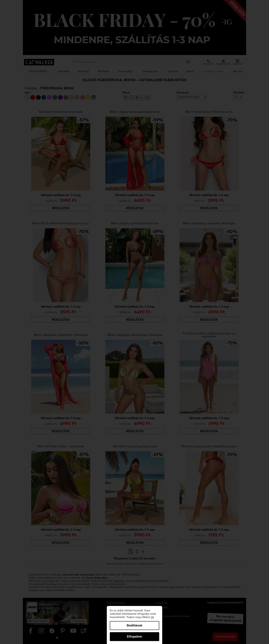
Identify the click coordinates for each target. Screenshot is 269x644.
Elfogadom (135, 637)
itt (152, 617)
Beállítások (134, 625)
